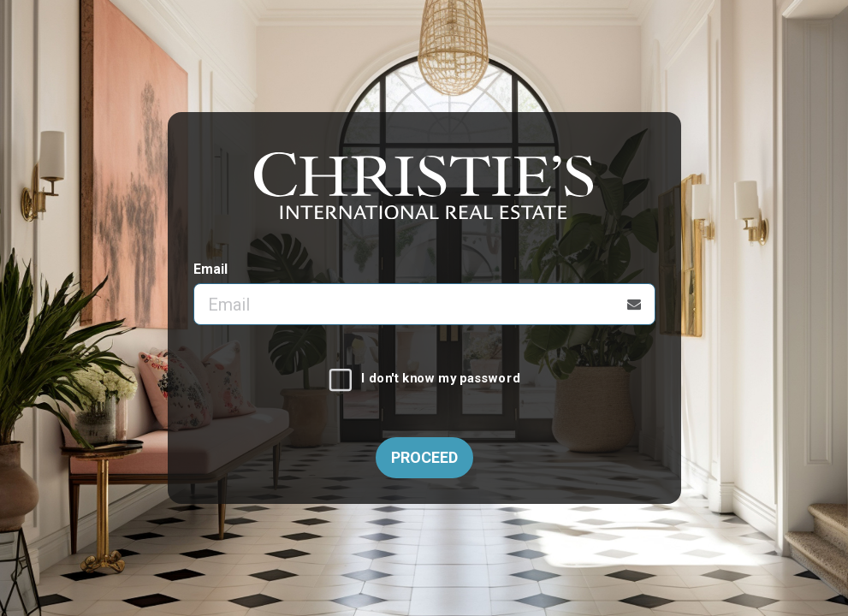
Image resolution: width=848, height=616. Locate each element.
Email (211, 269)
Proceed (424, 457)
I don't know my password (440, 379)
